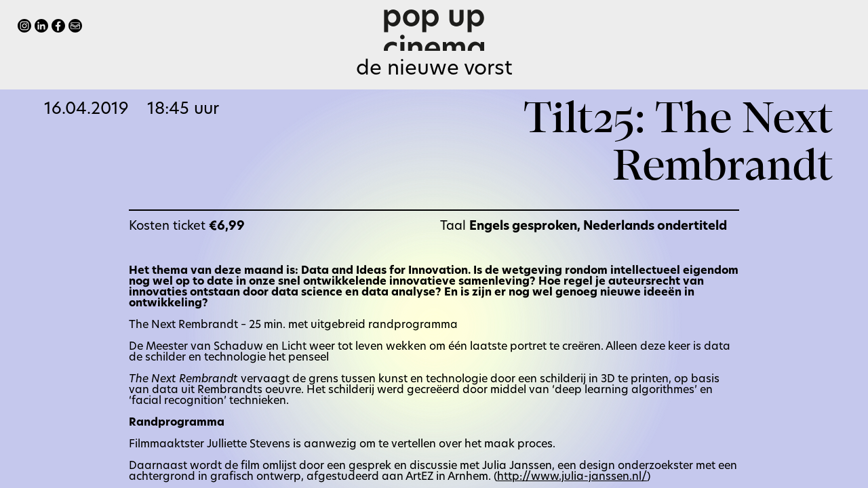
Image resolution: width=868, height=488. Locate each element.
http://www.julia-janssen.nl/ (572, 477)
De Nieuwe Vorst (434, 69)
